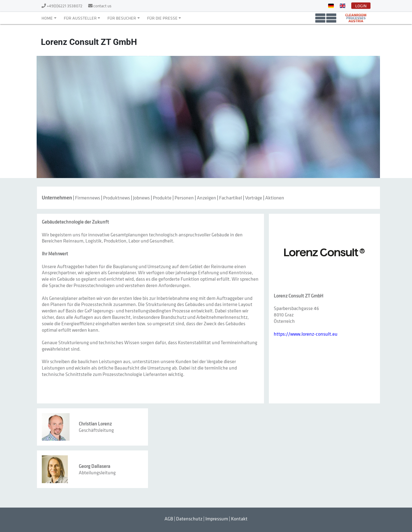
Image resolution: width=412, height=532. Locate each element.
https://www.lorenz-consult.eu (306, 334)
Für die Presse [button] (162, 18)
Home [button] (47, 18)
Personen (184, 198)
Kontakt (239, 519)
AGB (169, 519)
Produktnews (117, 198)
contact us (102, 6)
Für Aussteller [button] (80, 18)
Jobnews (141, 198)
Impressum (217, 519)
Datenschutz (189, 519)
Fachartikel (231, 198)
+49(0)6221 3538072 (65, 6)
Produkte (162, 198)
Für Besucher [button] (122, 18)
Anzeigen (206, 198)
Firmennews (88, 198)
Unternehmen (57, 198)
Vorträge (254, 198)
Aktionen (275, 198)
